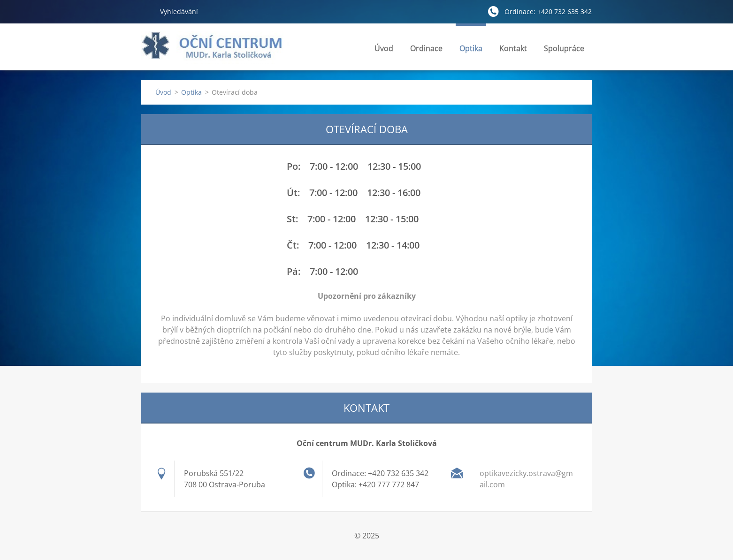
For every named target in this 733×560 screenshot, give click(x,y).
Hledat (147, 11)
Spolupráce (564, 48)
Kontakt (513, 51)
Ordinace (426, 51)
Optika (471, 51)
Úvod (384, 48)
